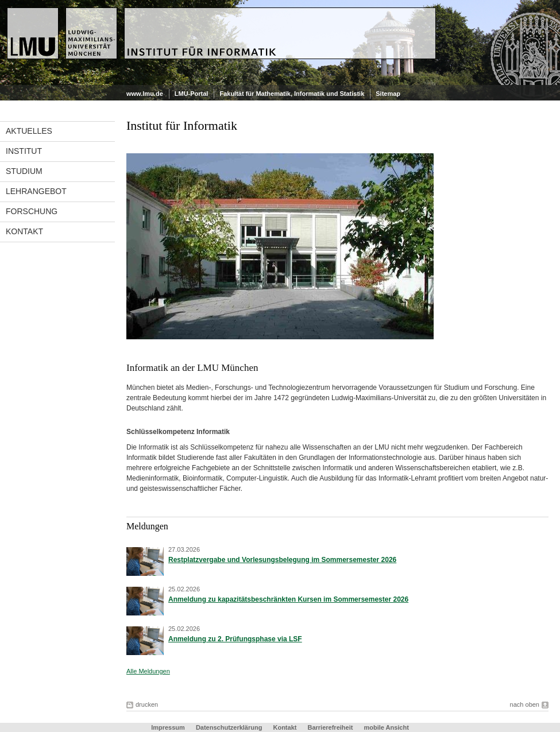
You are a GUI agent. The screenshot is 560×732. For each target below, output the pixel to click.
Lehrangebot (36, 191)
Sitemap (388, 94)
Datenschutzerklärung (229, 727)
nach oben (525, 704)
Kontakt (24, 231)
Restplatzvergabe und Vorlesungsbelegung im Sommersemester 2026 (282, 560)
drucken (147, 704)
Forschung (32, 211)
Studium (24, 171)
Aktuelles (29, 131)
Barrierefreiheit (331, 727)
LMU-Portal (192, 94)
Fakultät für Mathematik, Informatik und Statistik (292, 94)
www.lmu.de (145, 94)
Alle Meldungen (148, 671)
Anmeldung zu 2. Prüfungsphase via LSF (235, 639)
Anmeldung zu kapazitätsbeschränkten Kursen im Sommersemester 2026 (288, 599)
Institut (24, 151)
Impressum (168, 727)
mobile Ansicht (386, 727)
